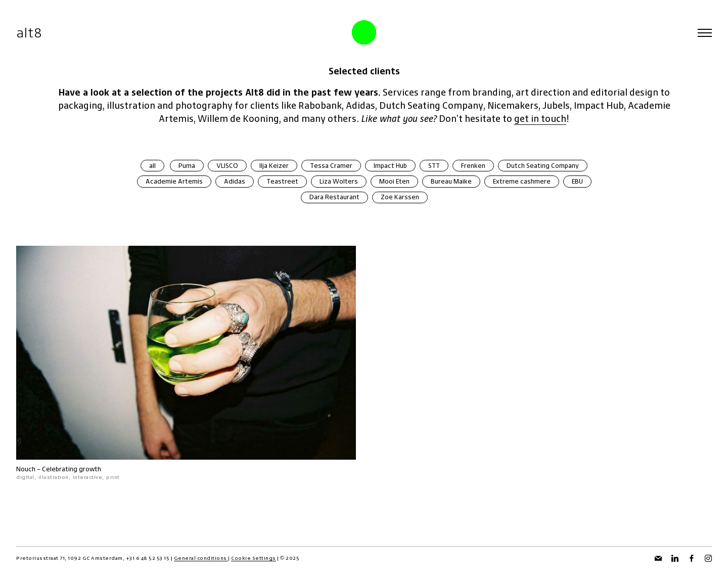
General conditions (201, 558)
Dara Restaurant (334, 197)
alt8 (29, 33)
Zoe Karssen (400, 197)
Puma (187, 166)
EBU (577, 181)
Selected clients (364, 71)
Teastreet (282, 181)
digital (25, 477)
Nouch (26, 469)
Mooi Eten (394, 181)
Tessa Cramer (331, 166)
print (113, 477)
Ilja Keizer (274, 166)
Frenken (473, 166)
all (152, 166)
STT (434, 166)
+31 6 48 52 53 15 (148, 558)
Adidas (235, 181)
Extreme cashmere (522, 181)
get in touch (540, 119)
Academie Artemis (174, 181)
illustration (54, 477)
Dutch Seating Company (543, 166)
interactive (88, 477)
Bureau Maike (451, 181)
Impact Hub (390, 166)
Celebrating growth (72, 469)
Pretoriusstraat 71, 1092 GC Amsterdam (70, 558)
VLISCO (227, 166)
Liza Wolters (339, 181)
